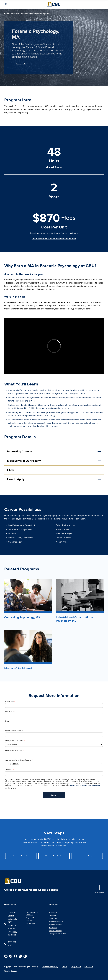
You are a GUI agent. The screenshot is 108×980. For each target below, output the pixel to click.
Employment (30, 923)
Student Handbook (56, 922)
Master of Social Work (18, 668)
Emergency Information (58, 934)
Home (7, 14)
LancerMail (53, 915)
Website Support (11, 971)
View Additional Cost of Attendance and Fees (54, 239)
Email (7, 721)
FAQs (11, 470)
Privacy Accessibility (50, 967)
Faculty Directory (55, 931)
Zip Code (9, 770)
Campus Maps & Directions (32, 914)
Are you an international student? (18, 760)
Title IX (64, 967)
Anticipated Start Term (14, 741)
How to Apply (16, 479)
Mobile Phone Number (14, 731)
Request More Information (31, 919)
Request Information (21, 856)
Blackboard (53, 918)
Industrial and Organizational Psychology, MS (75, 619)
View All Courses (54, 167)
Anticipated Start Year (14, 750)
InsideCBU (53, 912)
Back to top (100, 893)
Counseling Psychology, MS (22, 617)
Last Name (10, 711)
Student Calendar (55, 925)
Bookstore (53, 928)
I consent (12, 788)
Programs (25, 14)
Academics (15, 14)
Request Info (21, 64)
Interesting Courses (20, 451)
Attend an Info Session (54, 856)
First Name (10, 702)
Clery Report (76, 967)
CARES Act (89, 967)
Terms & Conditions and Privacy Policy (85, 785)
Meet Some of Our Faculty (24, 461)
